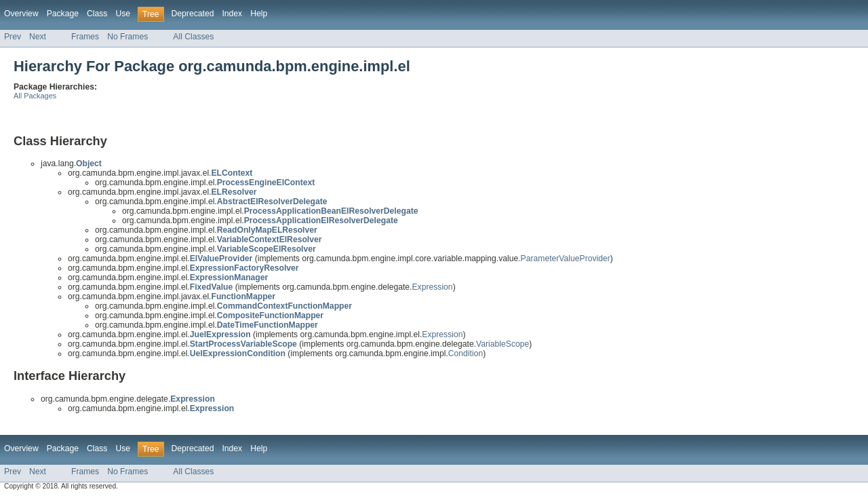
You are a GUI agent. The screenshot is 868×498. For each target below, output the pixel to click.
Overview (21, 14)
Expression (432, 287)
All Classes (193, 37)
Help (259, 14)
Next (38, 37)
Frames (85, 37)
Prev (13, 37)
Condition (466, 353)
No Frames (127, 37)
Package (63, 14)
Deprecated (193, 14)
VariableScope (502, 344)
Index (232, 14)
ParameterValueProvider (566, 258)
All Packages (35, 96)
